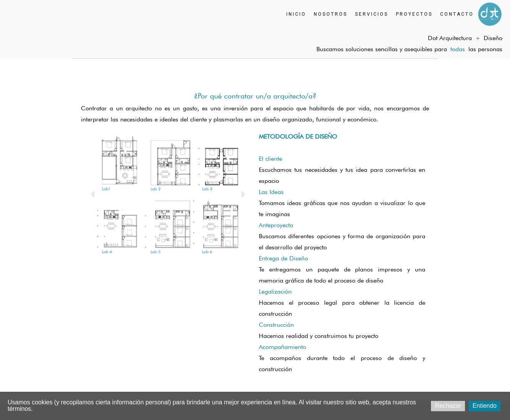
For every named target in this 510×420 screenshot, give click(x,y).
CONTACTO (457, 14)
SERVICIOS (372, 14)
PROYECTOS (414, 14)
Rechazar (448, 406)
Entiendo (485, 406)
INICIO (296, 14)
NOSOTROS (331, 14)
